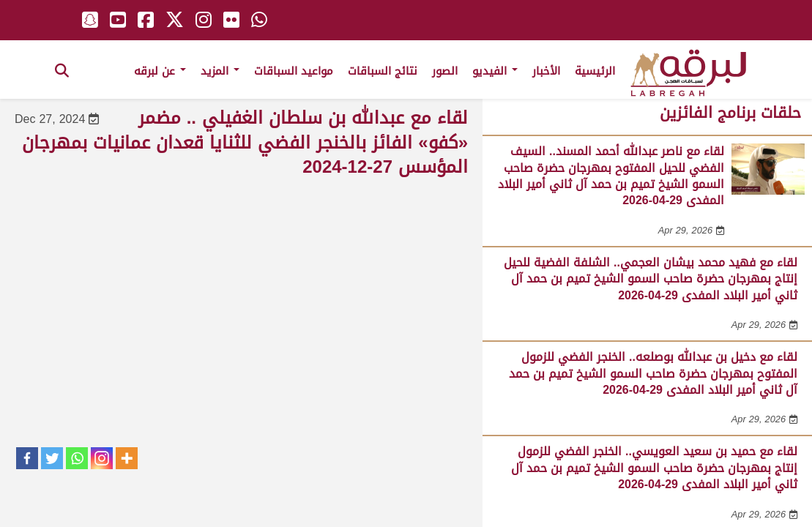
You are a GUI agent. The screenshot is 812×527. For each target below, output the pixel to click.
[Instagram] (102, 458)
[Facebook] (27, 458)
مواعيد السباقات (294, 71)
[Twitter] (52, 458)
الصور (445, 71)
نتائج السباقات (383, 71)
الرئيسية (595, 71)
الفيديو (495, 71)
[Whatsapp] (77, 458)
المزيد (220, 71)
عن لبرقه (160, 71)
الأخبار (546, 71)
